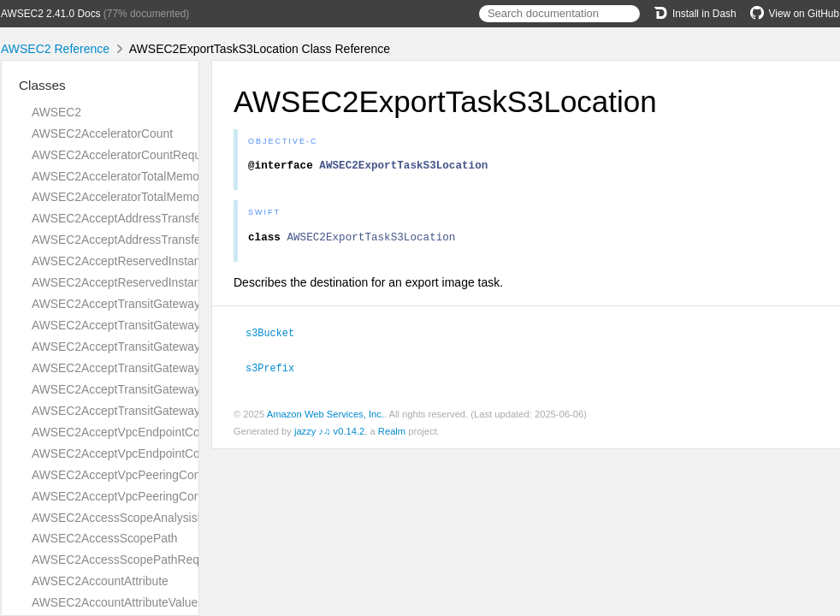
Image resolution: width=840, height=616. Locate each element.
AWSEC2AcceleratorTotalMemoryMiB (130, 176)
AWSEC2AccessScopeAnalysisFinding (134, 518)
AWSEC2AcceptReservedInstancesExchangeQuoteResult (185, 282)
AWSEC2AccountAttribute (100, 581)
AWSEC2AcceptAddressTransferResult (135, 240)
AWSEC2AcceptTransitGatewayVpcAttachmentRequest (178, 389)
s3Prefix (277, 371)
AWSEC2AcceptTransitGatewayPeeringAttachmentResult (183, 368)
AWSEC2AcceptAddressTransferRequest (140, 218)
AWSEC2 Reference (55, 49)
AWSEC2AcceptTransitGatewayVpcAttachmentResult (173, 411)
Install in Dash (695, 14)
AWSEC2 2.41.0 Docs (51, 14)
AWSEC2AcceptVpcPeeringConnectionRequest (157, 475)
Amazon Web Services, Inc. (325, 418)
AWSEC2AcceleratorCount (102, 133)
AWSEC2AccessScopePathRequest (127, 560)
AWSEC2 (56, 112)
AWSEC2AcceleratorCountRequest (124, 155)
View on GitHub (795, 14)
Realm (392, 435)
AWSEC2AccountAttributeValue (115, 602)
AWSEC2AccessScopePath (105, 538)
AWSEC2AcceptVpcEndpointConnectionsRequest (163, 432)
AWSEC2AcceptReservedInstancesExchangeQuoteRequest (190, 261)
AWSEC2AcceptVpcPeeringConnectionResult (152, 496)
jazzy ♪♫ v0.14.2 (329, 435)
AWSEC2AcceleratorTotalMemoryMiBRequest (153, 197)
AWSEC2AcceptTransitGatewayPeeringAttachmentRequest (188, 346)
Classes (42, 85)
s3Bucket (277, 337)
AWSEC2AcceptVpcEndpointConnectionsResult (158, 453)
